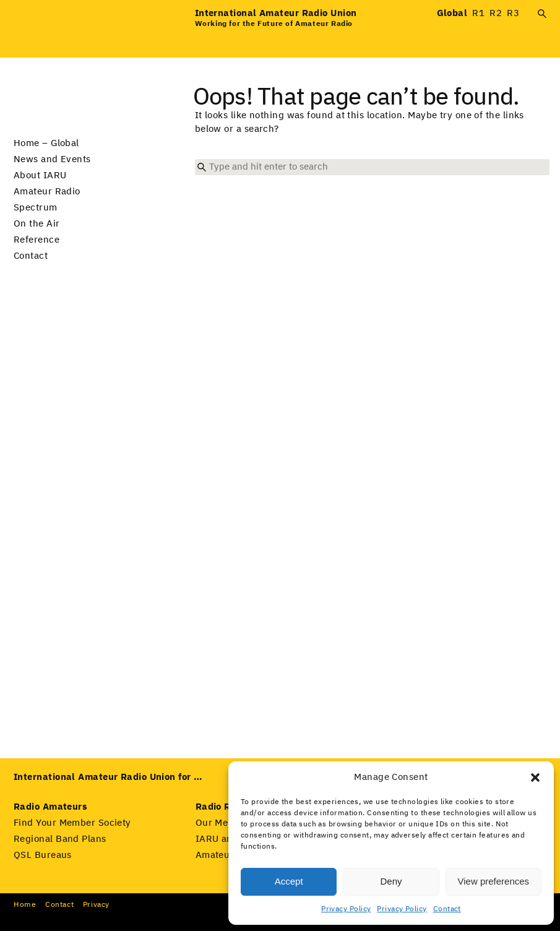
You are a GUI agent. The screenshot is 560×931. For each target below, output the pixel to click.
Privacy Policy (346, 909)
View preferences (494, 881)
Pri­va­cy (96, 905)
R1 (478, 13)
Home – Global (46, 143)
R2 (496, 13)
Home (25, 905)
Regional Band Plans (60, 839)
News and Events (52, 159)
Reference (37, 240)
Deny (391, 881)
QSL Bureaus (43, 855)
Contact (447, 909)
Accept (289, 881)
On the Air (37, 224)
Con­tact (59, 905)
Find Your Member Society (72, 823)
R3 (513, 13)
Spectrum (36, 208)
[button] (535, 777)
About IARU (40, 175)
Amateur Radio (47, 192)
